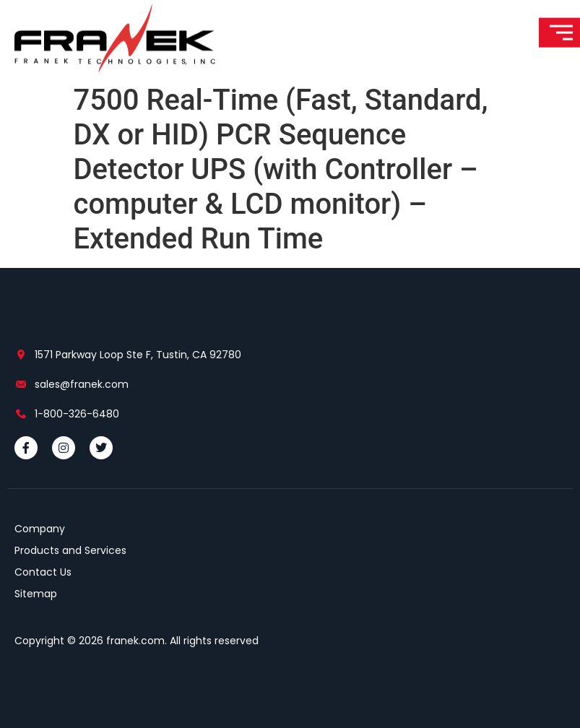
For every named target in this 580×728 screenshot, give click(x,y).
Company (40, 529)
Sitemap (36, 594)
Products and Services (70, 550)
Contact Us (43, 572)
